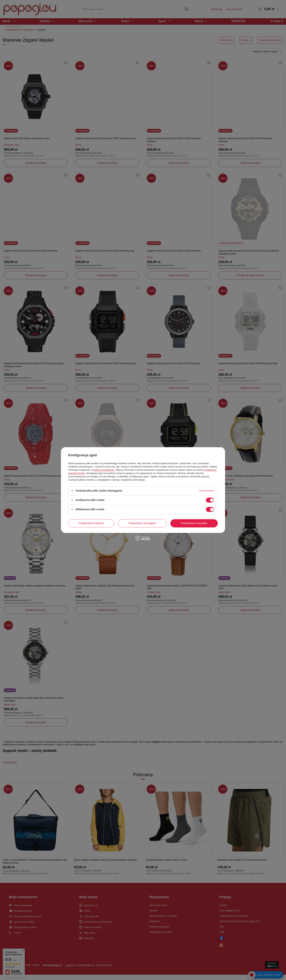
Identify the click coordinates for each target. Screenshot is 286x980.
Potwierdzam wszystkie (194, 523)
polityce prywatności (104, 470)
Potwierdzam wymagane (142, 523)
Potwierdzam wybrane (91, 523)
